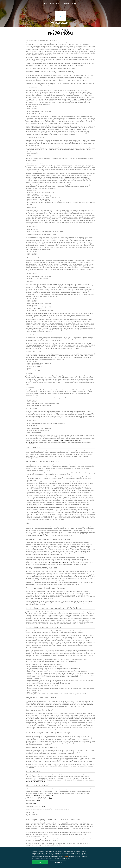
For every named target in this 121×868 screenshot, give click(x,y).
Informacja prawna (72, 3)
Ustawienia (65, 856)
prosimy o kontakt (44, 535)
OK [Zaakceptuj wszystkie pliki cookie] (40, 862)
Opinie (52, 3)
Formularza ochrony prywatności (59, 562)
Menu (45, 3)
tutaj (38, 682)
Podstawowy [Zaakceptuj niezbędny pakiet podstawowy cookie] (58, 862)
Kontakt (59, 3)
